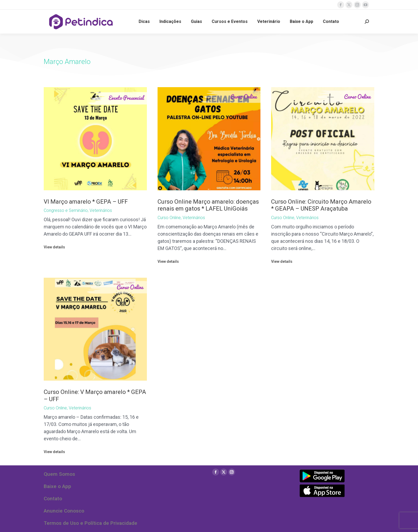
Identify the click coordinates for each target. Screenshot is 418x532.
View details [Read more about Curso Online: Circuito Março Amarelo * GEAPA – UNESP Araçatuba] (282, 261)
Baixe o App (57, 486)
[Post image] (95, 139)
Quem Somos (59, 474)
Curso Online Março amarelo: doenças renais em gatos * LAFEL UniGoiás (208, 205)
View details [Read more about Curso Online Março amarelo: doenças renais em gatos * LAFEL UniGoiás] (168, 261)
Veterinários (101, 210)
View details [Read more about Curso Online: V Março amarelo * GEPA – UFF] (54, 452)
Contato (53, 499)
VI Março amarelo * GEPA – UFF (86, 202)
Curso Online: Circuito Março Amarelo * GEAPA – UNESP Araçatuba (321, 205)
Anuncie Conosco (64, 511)
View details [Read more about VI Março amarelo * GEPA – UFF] (54, 247)
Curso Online (169, 218)
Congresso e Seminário (66, 210)
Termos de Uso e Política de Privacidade (91, 523)
